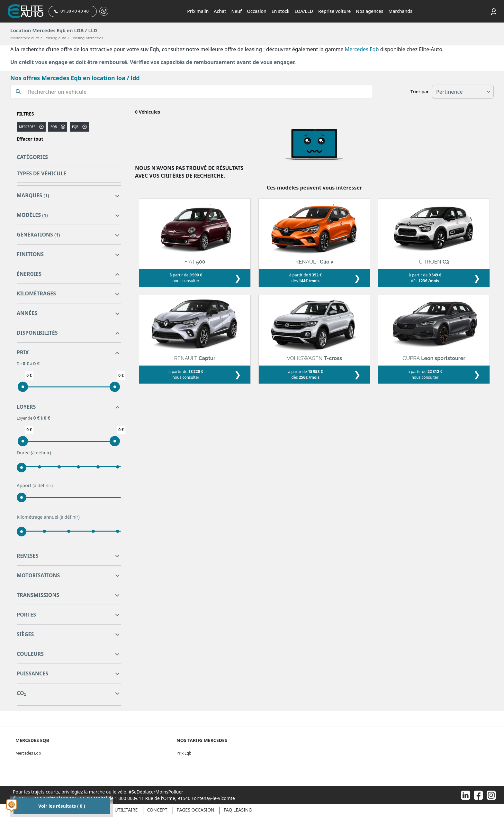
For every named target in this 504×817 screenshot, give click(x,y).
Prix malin (198, 11)
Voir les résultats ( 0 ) (62, 806)
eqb (54, 127)
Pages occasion (196, 810)
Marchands (400, 11)
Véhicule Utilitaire (115, 810)
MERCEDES (27, 127)
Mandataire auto (25, 38)
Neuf (236, 11)
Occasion (257, 11)
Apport (35, 486)
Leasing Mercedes (87, 38)
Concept (157, 810)
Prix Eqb (184, 753)
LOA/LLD (304, 11)
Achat (220, 11)
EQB (75, 127)
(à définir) (41, 453)
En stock (281, 11)
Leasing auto (55, 38)
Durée (34, 453)
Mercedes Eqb (362, 49)
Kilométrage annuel (48, 517)
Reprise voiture (334, 11)
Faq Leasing (238, 810)
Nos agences (369, 11)
